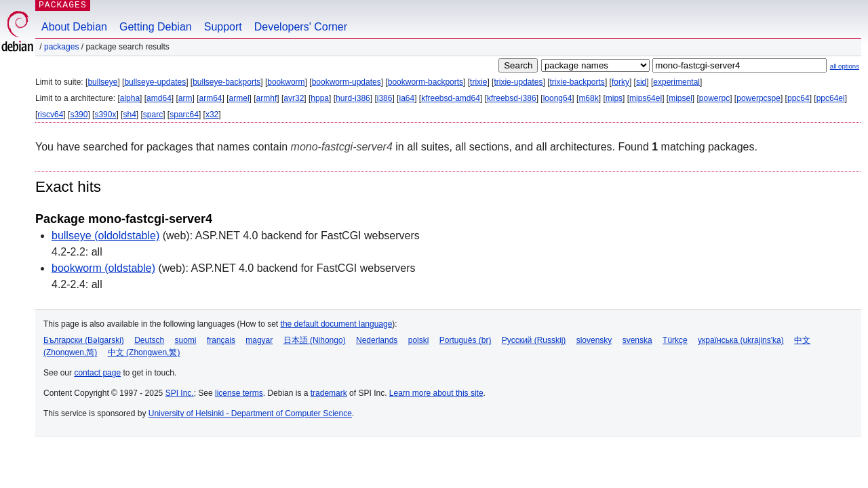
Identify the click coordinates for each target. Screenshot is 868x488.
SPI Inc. (180, 393)
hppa (320, 98)
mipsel (680, 98)
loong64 (558, 98)
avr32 (294, 98)
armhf (267, 98)
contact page (97, 373)
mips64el (646, 98)
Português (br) (466, 340)
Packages (61, 47)
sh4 (129, 115)
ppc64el (831, 98)
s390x (105, 115)
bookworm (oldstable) (103, 268)
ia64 (407, 98)
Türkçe (675, 340)
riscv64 (50, 115)
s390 (79, 115)
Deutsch (149, 340)
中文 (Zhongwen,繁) (144, 352)
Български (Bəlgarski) (84, 340)
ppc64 (798, 98)
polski (419, 340)
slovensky (594, 340)
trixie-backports (577, 82)
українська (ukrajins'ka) (741, 340)
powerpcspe (758, 98)
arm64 (211, 98)
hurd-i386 (353, 98)
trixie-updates (518, 82)
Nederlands (377, 340)
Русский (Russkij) (534, 340)
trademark (329, 393)
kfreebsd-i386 (512, 98)
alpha (130, 98)
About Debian (74, 27)
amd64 (159, 98)
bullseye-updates (155, 82)
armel (239, 98)
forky (620, 82)
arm (185, 98)
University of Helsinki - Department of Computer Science (250, 413)
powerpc (714, 98)
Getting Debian (156, 27)
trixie (478, 82)
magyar (259, 340)
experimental (676, 82)
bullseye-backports (226, 82)
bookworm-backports (426, 82)
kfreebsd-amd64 (451, 98)
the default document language (337, 324)
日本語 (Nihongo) (315, 340)
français (221, 340)
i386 (385, 98)
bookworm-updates (347, 82)
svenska (637, 340)
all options (845, 66)
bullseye (102, 82)
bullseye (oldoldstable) (105, 236)
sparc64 (184, 115)
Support (223, 27)
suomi (186, 340)
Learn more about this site (436, 393)
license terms (239, 393)
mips (614, 98)
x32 (212, 115)
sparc (153, 115)
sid (641, 82)
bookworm (286, 82)
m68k (588, 98)
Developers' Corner (301, 27)
